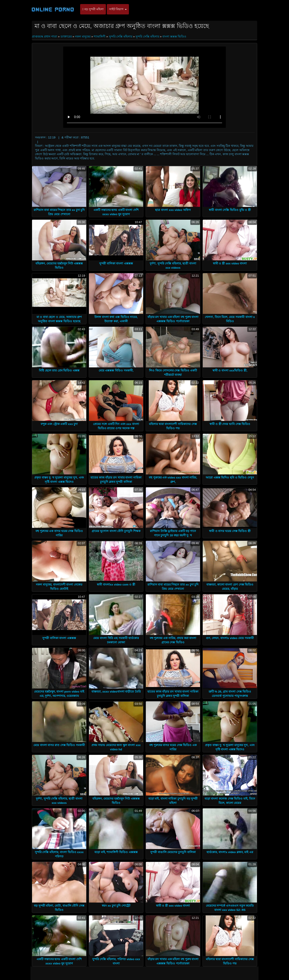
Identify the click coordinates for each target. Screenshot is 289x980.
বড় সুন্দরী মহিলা (93, 9)
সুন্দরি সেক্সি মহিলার (121, 36)
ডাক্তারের (66, 36)
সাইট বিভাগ (118, 9)
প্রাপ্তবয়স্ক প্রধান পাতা (45, 36)
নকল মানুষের (83, 36)
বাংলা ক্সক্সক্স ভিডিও (174, 36)
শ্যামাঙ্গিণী (100, 36)
